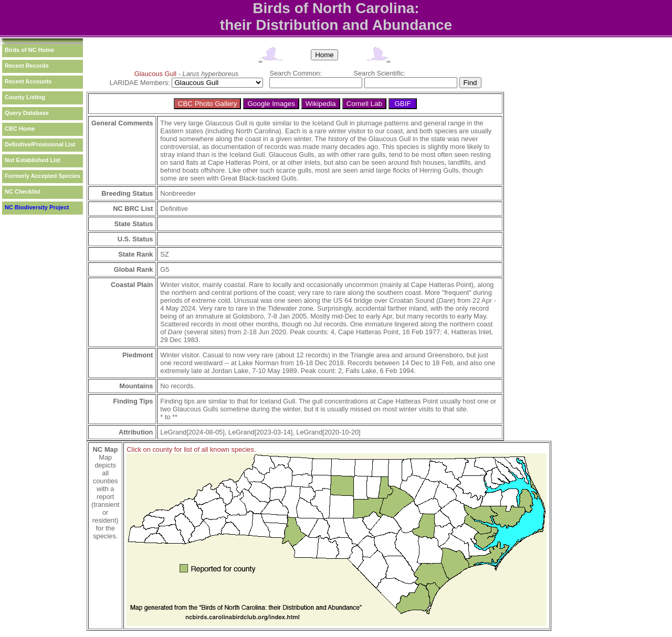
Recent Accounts (28, 81)
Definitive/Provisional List (40, 144)
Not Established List (33, 160)
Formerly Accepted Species (43, 176)
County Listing (25, 97)
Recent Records (27, 66)
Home (324, 55)
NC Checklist (23, 192)
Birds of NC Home (29, 50)
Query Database (27, 113)
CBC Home (20, 129)
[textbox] (316, 83)
